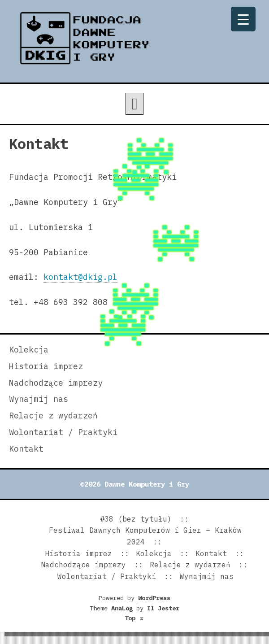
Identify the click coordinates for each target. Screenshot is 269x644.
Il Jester (163, 608)
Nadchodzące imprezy (56, 383)
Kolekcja (29, 350)
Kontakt (26, 449)
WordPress (154, 598)
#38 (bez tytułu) (136, 519)
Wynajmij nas (39, 399)
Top (134, 618)
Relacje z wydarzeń (53, 416)
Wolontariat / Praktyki (63, 432)
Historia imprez (46, 366)
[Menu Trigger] (243, 19)
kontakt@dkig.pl (80, 277)
